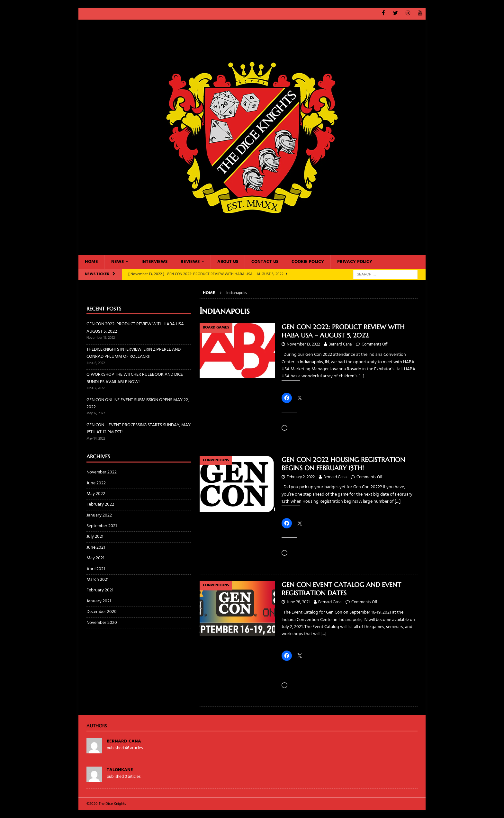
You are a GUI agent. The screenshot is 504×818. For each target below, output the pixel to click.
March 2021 (98, 579)
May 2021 (95, 558)
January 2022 (99, 515)
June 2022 (96, 483)
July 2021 (95, 537)
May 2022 (96, 494)
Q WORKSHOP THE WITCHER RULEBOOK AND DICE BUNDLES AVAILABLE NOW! (135, 378)
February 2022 (100, 504)
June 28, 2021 (298, 602)
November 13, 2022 (303, 344)
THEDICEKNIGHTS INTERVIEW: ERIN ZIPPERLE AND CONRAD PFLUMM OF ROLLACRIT (134, 353)
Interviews (154, 261)
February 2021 (100, 590)
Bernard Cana (340, 344)
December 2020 (102, 612)
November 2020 (102, 622)
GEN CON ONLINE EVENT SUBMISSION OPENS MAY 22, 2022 (138, 403)
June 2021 (96, 547)
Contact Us (265, 261)
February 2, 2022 (301, 477)
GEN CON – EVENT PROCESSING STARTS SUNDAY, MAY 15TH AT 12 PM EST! (139, 428)
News (117, 261)
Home (91, 261)
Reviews (190, 261)
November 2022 (102, 472)
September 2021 (102, 526)
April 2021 (96, 569)
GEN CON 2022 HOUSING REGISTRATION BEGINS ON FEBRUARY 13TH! (343, 464)
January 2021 (99, 601)
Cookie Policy (308, 261)
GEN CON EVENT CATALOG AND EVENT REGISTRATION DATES (341, 589)
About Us (228, 261)
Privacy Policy (355, 261)
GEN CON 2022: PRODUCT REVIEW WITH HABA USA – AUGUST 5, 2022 (343, 331)
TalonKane (120, 770)
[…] (361, 376)
